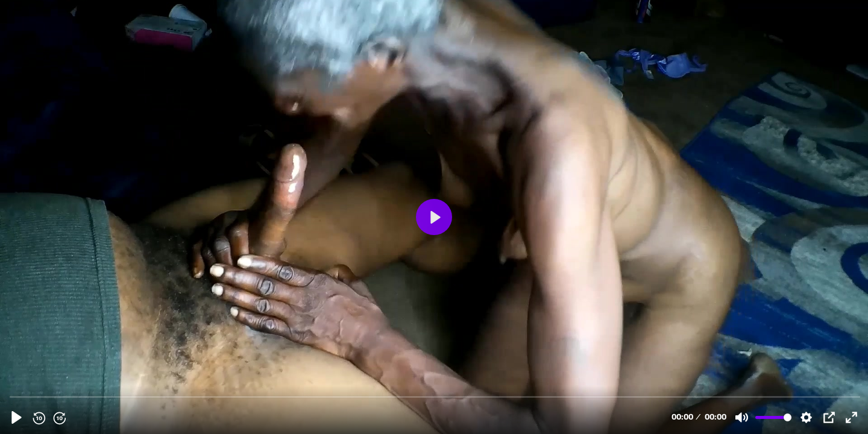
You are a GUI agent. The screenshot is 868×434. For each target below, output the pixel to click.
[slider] (435, 396)
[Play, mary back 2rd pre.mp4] (17, 417)
